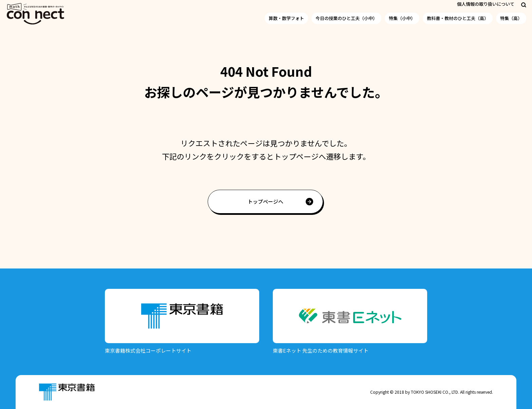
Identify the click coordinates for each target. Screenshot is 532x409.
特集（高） (511, 18)
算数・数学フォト (286, 18)
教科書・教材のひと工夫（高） (458, 18)
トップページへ (265, 201)
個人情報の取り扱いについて (486, 4)
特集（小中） (402, 18)
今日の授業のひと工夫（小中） (346, 18)
